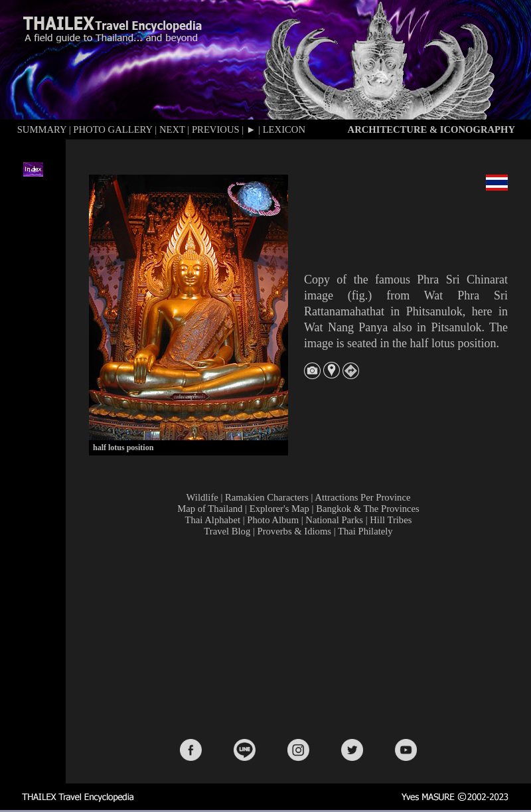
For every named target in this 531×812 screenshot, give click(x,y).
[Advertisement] (301, 637)
